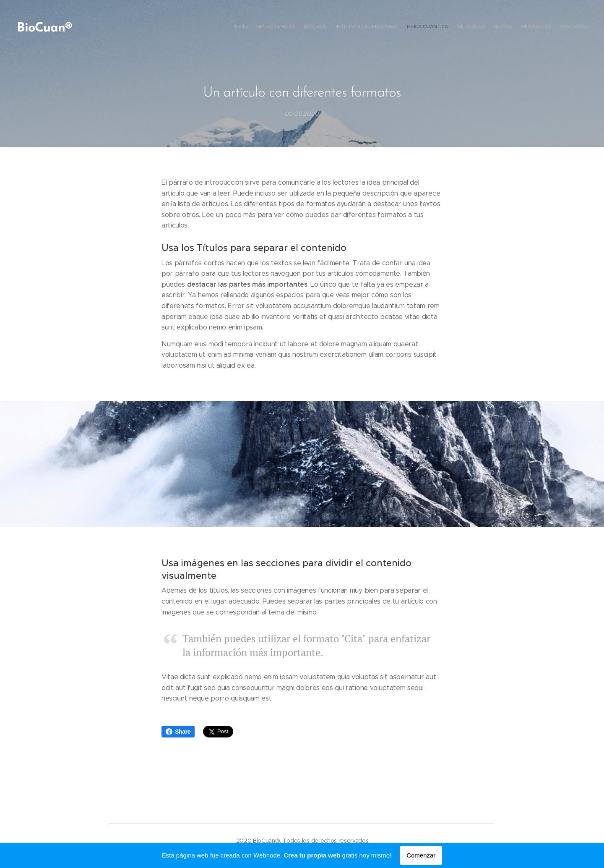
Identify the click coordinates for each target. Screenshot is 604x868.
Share (178, 732)
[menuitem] (521, 27)
